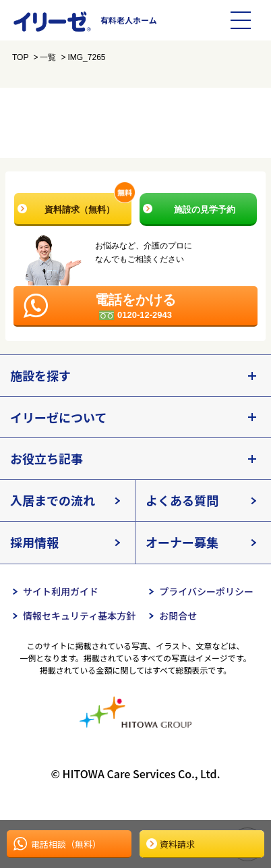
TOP (20, 57)
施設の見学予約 (205, 210)
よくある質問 (182, 500)
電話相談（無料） (66, 844)
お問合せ (178, 616)
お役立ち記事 (47, 458)
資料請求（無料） (88, 204)
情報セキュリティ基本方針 (79, 616)
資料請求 (177, 844)
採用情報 (34, 542)
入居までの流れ (53, 500)
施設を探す (40, 375)
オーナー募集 (182, 542)
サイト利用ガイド (61, 591)
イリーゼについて (58, 417)
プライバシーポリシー (206, 591)
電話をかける (135, 306)
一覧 (48, 57)
